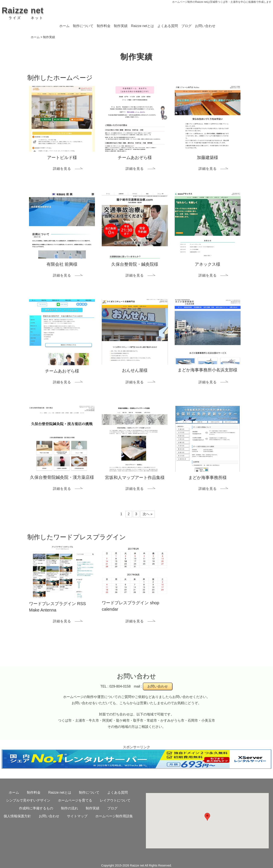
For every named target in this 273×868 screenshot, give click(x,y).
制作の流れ (70, 808)
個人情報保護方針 (17, 816)
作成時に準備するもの (36, 808)
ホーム (64, 26)
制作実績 (121, 26)
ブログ (186, 26)
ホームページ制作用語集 (114, 816)
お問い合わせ (205, 26)
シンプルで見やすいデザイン (28, 800)
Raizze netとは (142, 26)
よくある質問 (168, 26)
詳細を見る (62, 169)
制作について (83, 26)
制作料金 (104, 26)
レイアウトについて (115, 800)
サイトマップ (77, 816)
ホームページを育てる (75, 800)
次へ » (147, 514)
